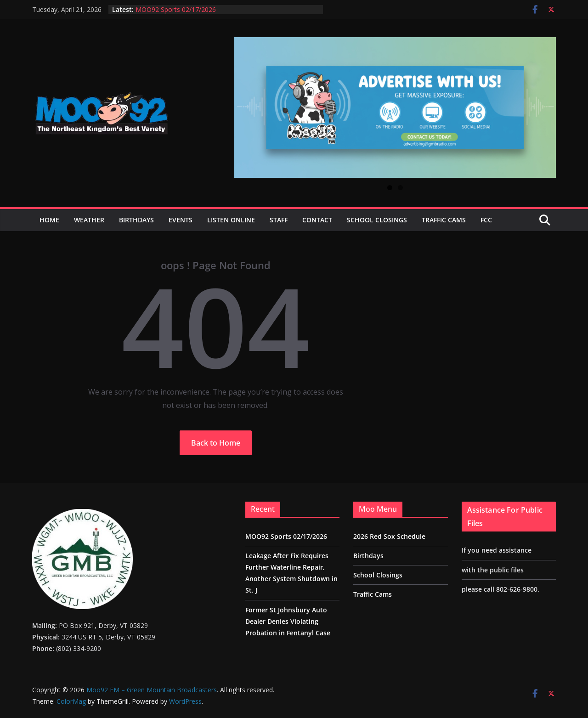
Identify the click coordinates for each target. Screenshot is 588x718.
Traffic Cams (444, 220)
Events (181, 220)
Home (49, 220)
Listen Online (231, 220)
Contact (317, 220)
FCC (486, 220)
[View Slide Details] (395, 107)
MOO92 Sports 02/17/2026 (176, 9)
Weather (89, 220)
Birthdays (136, 220)
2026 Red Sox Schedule (389, 536)
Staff (279, 220)
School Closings (377, 220)
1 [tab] (390, 188)
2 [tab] (400, 188)
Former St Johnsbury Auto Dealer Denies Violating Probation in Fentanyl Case (288, 621)
